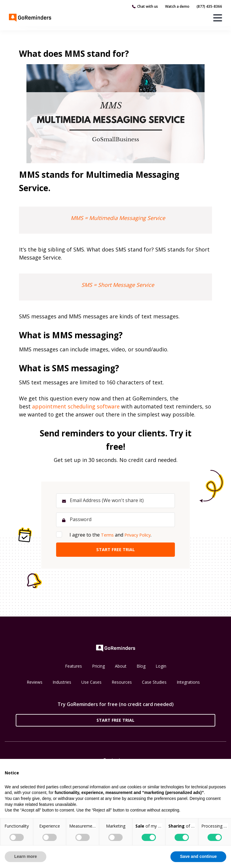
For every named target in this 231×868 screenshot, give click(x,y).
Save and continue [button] (198, 856)
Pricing (98, 669)
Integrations (188, 685)
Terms (108, 537)
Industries (62, 685)
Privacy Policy (141, 537)
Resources (122, 685)
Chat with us (148, 6)
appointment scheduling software (76, 406)
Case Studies (154, 685)
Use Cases (91, 685)
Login (161, 669)
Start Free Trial (115, 723)
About (121, 669)
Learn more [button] (26, 856)
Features (73, 669)
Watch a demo (177, 6)
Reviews (35, 685)
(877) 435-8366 (209, 6)
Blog (141, 669)
